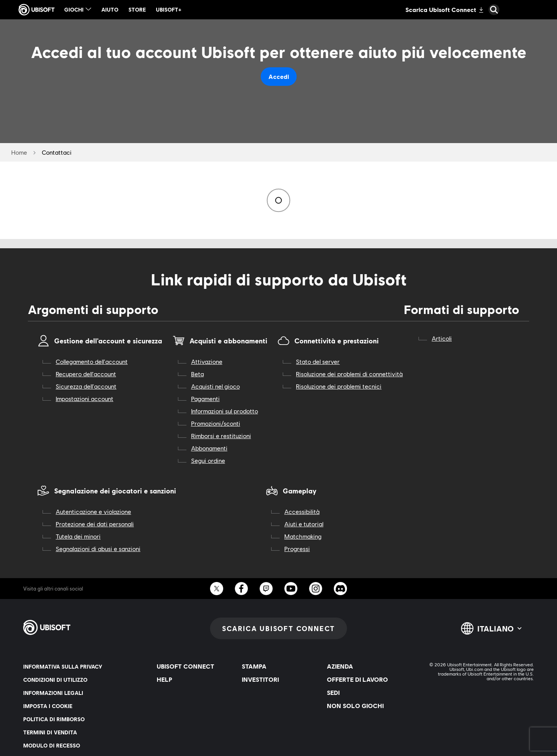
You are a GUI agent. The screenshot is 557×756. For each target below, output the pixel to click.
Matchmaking (303, 536)
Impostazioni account (85, 398)
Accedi (279, 76)
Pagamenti (205, 398)
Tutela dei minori (78, 536)
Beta (197, 374)
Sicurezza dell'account (86, 386)
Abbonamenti (209, 448)
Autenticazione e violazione (93, 511)
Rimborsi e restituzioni (221, 436)
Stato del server (318, 361)
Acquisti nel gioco (215, 386)
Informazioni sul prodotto (225, 411)
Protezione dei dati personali (95, 524)
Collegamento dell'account (92, 361)
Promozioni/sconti (216, 423)
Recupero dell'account (86, 374)
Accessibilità (302, 511)
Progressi (297, 549)
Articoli (442, 338)
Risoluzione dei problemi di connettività (349, 374)
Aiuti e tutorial (304, 524)
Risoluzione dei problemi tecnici (339, 386)
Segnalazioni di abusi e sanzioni (98, 549)
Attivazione (207, 361)
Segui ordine (208, 460)
